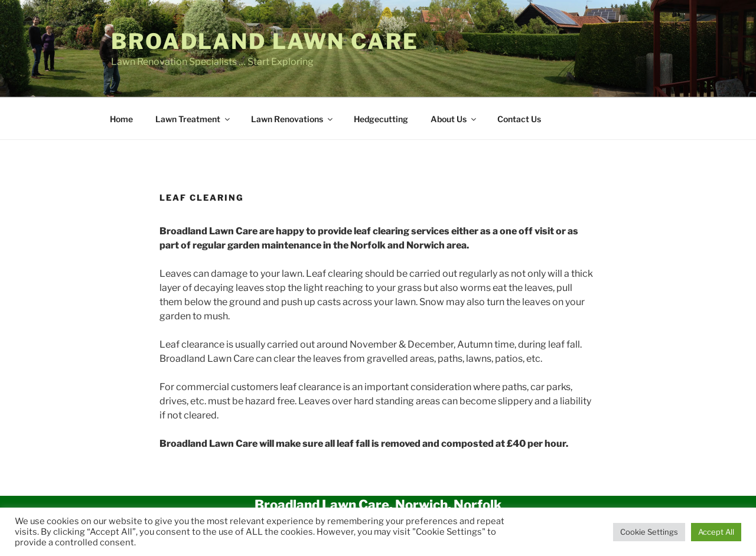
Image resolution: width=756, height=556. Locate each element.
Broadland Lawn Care (265, 41)
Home (121, 119)
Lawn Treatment (193, 119)
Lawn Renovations (293, 119)
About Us (454, 119)
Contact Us (519, 119)
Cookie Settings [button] (649, 532)
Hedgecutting (381, 119)
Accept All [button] (716, 532)
